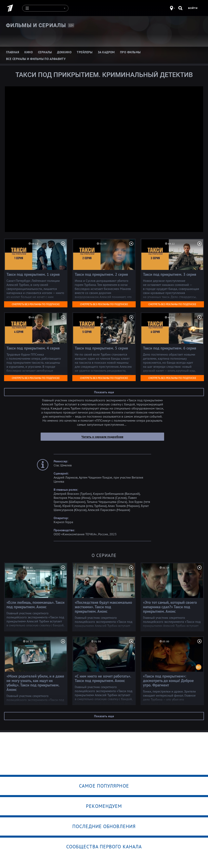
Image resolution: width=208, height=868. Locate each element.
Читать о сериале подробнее (102, 436)
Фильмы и (36, 25)
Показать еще (104, 392)
